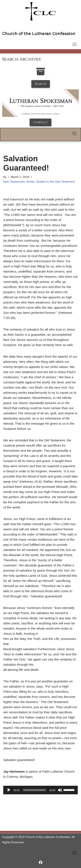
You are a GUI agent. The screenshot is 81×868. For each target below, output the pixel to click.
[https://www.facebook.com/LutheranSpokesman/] (41, 863)
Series (30, 182)
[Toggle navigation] (75, 44)
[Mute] (60, 790)
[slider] (35, 790)
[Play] (9, 790)
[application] (40, 790)
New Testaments (14, 182)
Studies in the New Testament (56, 182)
